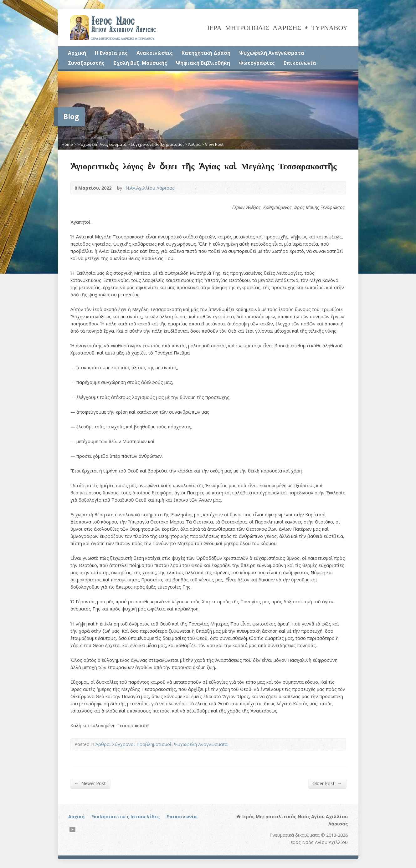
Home (67, 144)
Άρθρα (194, 144)
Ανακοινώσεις (155, 53)
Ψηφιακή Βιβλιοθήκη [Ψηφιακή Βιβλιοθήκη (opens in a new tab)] (203, 63)
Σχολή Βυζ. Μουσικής (140, 63)
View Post (214, 144)
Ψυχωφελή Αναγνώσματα (272, 53)
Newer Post (90, 783)
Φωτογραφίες (257, 63)
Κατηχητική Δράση (206, 53)
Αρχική (77, 53)
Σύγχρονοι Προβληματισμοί (157, 144)
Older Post (327, 783)
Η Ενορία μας (111, 53)
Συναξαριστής (86, 63)
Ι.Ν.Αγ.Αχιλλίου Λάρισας (149, 188)
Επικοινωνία (300, 63)
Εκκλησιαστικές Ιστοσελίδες (126, 817)
